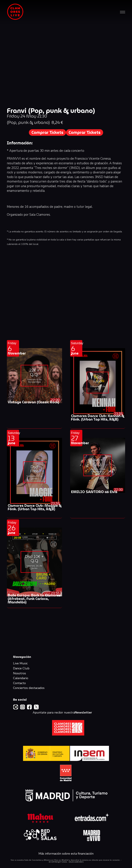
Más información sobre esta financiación (66, 854)
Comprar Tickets (47, 132)
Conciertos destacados (29, 688)
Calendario (21, 678)
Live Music (20, 664)
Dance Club (21, 668)
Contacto (19, 683)
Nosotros (20, 673)
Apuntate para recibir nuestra (62, 713)
